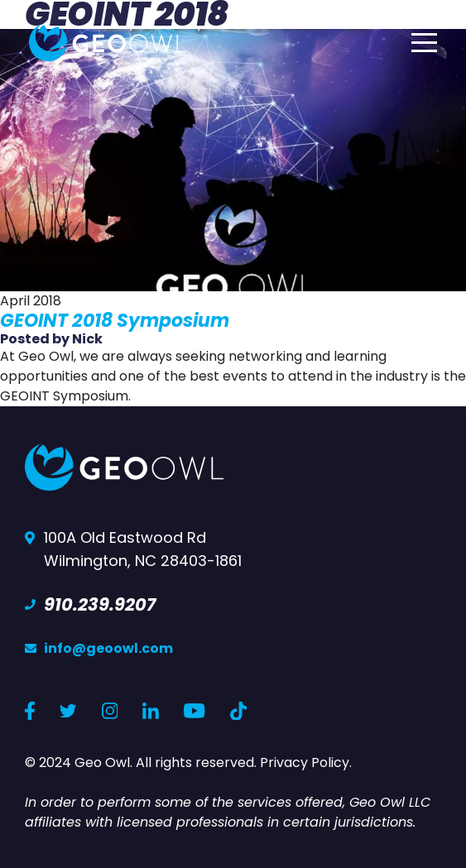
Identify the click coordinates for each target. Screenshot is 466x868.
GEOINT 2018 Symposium (115, 321)
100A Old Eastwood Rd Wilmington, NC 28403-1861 (143, 549)
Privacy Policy (305, 762)
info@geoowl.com (108, 648)
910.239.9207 (100, 605)
